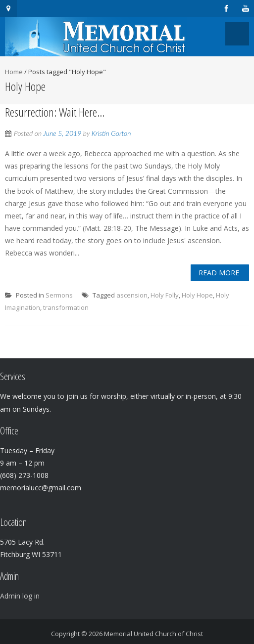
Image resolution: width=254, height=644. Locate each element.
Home (14, 72)
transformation (66, 307)
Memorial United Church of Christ (153, 634)
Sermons (59, 295)
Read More (219, 273)
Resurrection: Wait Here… (55, 112)
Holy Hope (197, 295)
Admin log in (20, 596)
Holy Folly (165, 295)
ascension (132, 295)
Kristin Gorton (111, 133)
